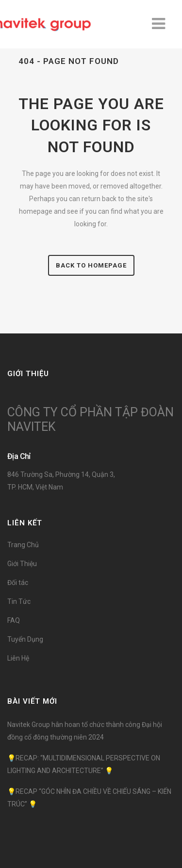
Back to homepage (91, 265)
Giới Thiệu (22, 564)
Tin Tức (19, 601)
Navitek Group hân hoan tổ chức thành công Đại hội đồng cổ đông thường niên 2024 (85, 731)
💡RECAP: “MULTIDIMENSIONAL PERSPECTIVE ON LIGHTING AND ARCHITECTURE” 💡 (84, 764)
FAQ (14, 620)
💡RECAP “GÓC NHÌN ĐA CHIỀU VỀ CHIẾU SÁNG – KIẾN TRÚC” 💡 (89, 798)
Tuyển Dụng (25, 639)
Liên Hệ (18, 658)
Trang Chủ (23, 545)
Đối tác (18, 583)
